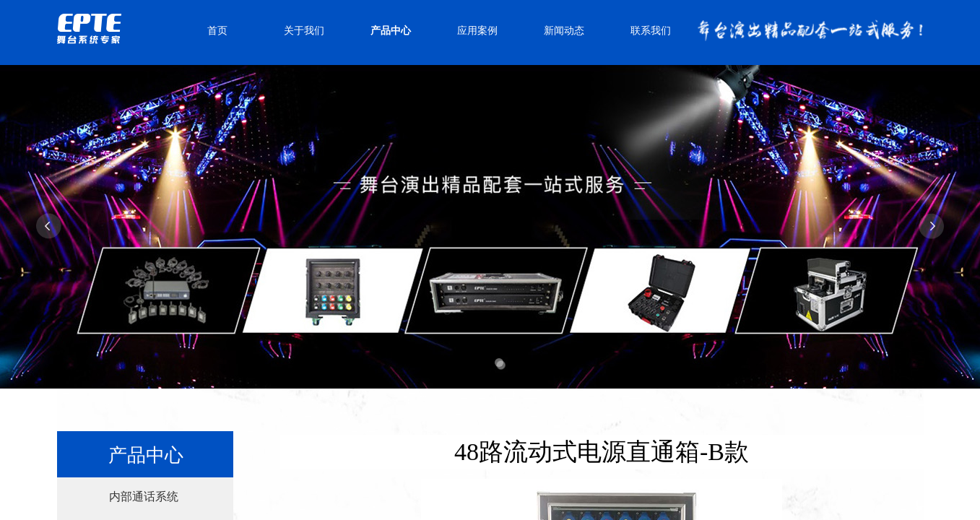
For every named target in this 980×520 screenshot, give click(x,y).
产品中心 (391, 31)
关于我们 (304, 31)
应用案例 (477, 31)
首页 (217, 31)
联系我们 (651, 31)
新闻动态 (564, 31)
